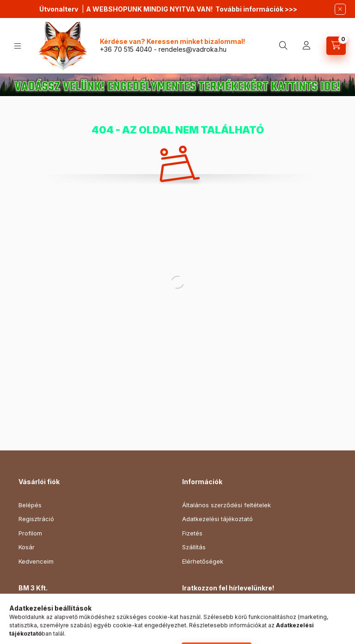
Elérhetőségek (203, 561)
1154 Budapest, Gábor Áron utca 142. (82, 611)
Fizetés (192, 533)
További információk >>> (256, 9)
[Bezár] (340, 9)
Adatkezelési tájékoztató (217, 519)
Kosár (27, 547)
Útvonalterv (59, 9)
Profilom (30, 533)
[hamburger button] (18, 46)
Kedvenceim (36, 561)
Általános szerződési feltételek (226, 505)
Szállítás (194, 547)
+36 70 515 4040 (126, 49)
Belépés (30, 505)
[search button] (283, 46)
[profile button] (306, 46)
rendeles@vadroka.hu (193, 49)
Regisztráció (36, 519)
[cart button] (336, 46)
